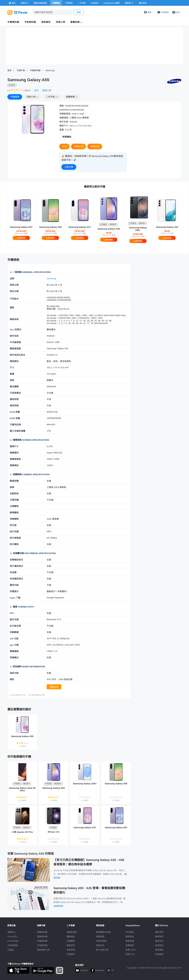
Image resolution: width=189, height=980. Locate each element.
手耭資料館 (35, 70)
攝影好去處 (103, 932)
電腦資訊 (71, 945)
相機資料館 (42, 932)
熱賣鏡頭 (130, 945)
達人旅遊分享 (102, 950)
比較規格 (21, 238)
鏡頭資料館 (42, 937)
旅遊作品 (100, 945)
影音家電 (71, 950)
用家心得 (61, 22)
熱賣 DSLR (131, 950)
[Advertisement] (158, 285)
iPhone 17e (54, 832)
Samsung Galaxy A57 (21, 227)
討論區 (11, 950)
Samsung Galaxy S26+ (138, 229)
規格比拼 (95, 146)
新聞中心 (12, 932)
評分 (36, 90)
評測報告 (67, 137)
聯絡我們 (159, 937)
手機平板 (21, 70)
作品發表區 (13, 945)
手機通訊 (71, 941)
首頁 (9, 70)
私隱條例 (159, 954)
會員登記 (159, 945)
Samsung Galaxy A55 (22, 736)
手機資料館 (13, 22)
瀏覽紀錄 (76, 22)
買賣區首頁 (72, 932)
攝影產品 (71, 937)
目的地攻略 (101, 941)
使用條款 (159, 950)
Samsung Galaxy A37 (80, 227)
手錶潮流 (71, 954)
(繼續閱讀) (58, 906)
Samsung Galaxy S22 (167, 227)
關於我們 (159, 932)
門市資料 (130, 932)
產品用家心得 (43, 950)
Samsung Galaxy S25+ (85, 784)
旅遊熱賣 (100, 937)
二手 (52, 97)
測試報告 (46, 22)
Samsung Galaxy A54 (109, 229)
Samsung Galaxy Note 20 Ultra (22, 789)
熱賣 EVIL (130, 954)
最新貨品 (130, 937)
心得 (32, 97)
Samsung (50, 70)
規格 (15, 97)
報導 (72, 97)
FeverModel (13, 941)
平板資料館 (30, 22)
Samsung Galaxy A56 (50, 227)
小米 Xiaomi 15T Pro (22, 832)
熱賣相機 (130, 941)
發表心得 (47, 90)
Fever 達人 (13, 937)
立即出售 (69, 167)
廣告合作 (159, 941)
